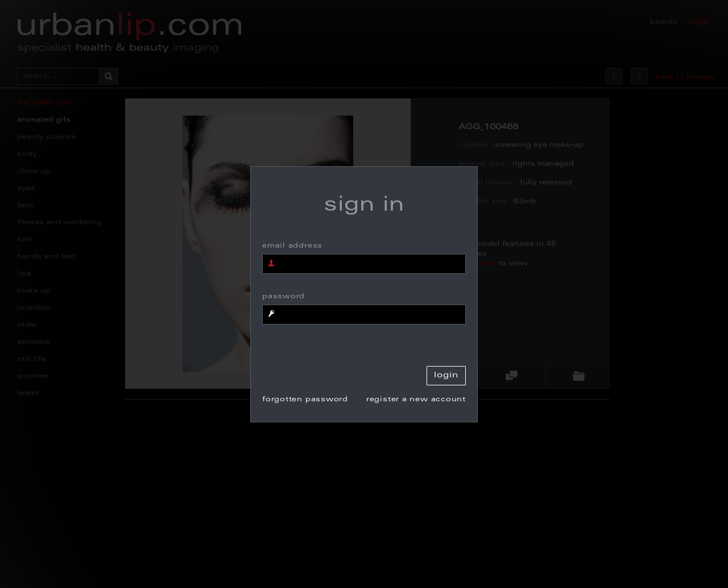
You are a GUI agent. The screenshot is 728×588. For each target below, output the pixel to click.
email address (292, 246)
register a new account (416, 400)
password (284, 297)
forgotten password (305, 400)
